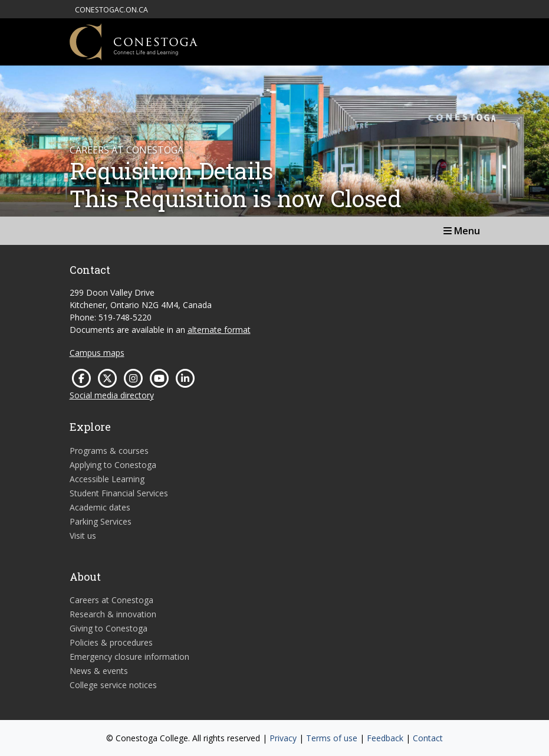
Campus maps (97, 353)
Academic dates (100, 507)
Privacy (283, 738)
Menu (462, 231)
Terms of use (332, 738)
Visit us (83, 536)
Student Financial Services (119, 493)
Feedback (385, 738)
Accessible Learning (107, 479)
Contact (428, 738)
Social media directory (112, 395)
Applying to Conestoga (113, 465)
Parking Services (101, 521)
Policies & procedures (111, 642)
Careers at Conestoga (111, 600)
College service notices (113, 685)
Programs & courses (109, 451)
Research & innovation (113, 614)
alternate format (219, 330)
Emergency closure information (129, 657)
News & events (99, 671)
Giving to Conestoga (109, 628)
